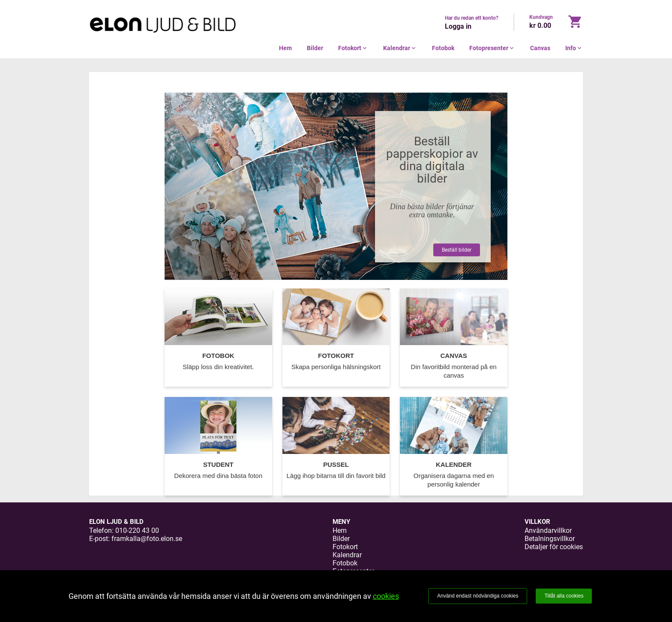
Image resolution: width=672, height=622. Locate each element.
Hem (285, 48)
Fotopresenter (492, 48)
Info (574, 48)
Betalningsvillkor (550, 539)
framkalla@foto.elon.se (147, 539)
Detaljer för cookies (554, 547)
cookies (386, 596)
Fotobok (443, 48)
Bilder (315, 48)
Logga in (458, 26)
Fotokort (353, 48)
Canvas (540, 48)
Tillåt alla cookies (564, 596)
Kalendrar (400, 48)
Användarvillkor (548, 530)
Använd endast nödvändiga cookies (478, 596)
